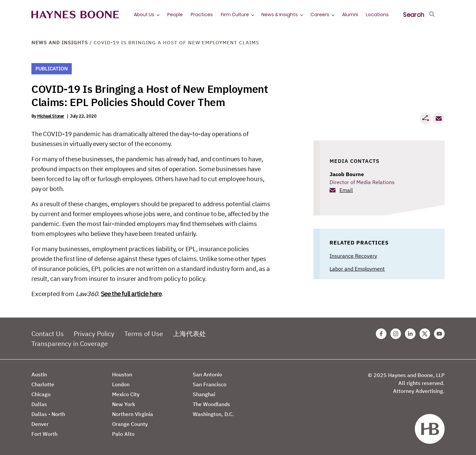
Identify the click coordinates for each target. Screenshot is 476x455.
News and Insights (60, 42)
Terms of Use (144, 334)
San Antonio (207, 374)
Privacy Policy (94, 334)
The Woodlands (211, 404)
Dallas (39, 404)
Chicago (41, 394)
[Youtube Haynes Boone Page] (439, 334)
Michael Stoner (51, 116)
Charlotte (43, 384)
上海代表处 (189, 334)
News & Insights (280, 15)
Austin (39, 374)
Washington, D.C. (213, 414)
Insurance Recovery (353, 256)
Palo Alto (123, 434)
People (175, 15)
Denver (40, 424)
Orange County (130, 424)
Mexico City (126, 394)
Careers (320, 15)
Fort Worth (44, 434)
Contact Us (48, 334)
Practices (202, 15)
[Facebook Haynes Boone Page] (381, 334)
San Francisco (210, 384)
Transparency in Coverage (70, 343)
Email (346, 190)
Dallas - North (48, 414)
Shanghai (204, 394)
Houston (122, 374)
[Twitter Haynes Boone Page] (425, 334)
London (121, 384)
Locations (377, 15)
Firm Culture (235, 15)
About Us (144, 15)
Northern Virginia (133, 414)
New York (124, 404)
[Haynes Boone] (75, 15)
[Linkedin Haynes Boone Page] (410, 334)
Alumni (350, 15)
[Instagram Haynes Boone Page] (396, 334)
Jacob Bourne (347, 174)
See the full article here (131, 294)
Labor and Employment (357, 269)
